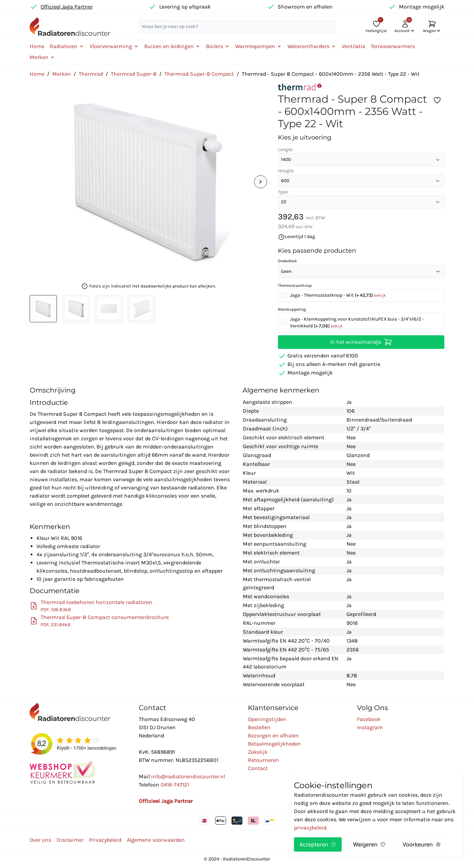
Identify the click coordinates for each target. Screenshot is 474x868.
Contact (258, 768)
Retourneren (263, 760)
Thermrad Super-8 (134, 74)
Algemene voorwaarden (156, 840)
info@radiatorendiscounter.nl (188, 776)
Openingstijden (267, 719)
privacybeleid (310, 828)
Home (37, 46)
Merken (62, 74)
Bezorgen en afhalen (273, 735)
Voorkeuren (422, 844)
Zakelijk (258, 752)
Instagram (370, 727)
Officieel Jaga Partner (67, 7)
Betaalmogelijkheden (274, 744)
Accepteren (318, 844)
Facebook (369, 719)
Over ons (40, 840)
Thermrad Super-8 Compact (199, 74)
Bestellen (259, 727)
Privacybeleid (105, 840)
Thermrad (91, 74)
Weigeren (369, 844)
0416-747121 (175, 785)
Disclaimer (70, 840)
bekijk (380, 295)
